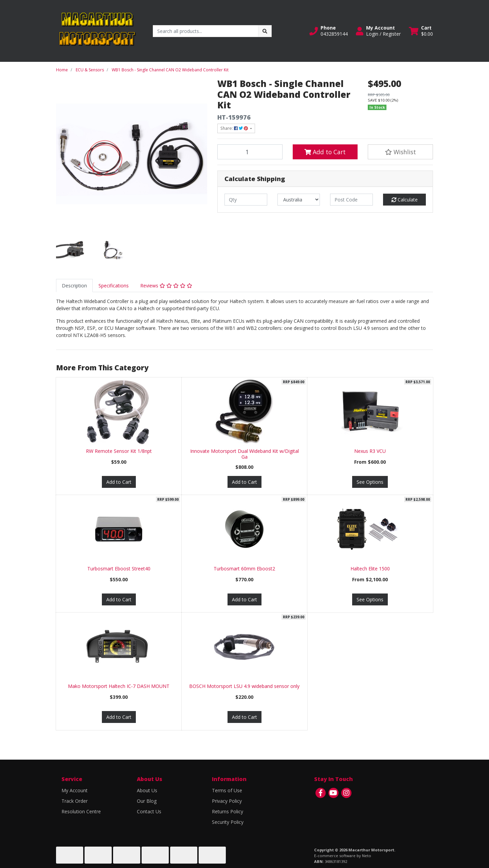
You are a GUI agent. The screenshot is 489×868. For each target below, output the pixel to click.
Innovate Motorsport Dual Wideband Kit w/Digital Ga (244, 454)
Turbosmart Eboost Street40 (119, 569)
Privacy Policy (227, 801)
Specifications (114, 286)
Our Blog (147, 801)
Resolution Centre (81, 811)
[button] (329, 31)
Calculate (405, 200)
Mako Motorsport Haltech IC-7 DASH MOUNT (119, 686)
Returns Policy (228, 811)
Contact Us (149, 811)
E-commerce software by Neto (343, 856)
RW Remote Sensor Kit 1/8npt (119, 451)
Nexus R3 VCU (370, 451)
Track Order (75, 801)
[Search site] (265, 31)
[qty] (246, 200)
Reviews (166, 286)
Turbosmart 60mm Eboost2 (244, 569)
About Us (147, 790)
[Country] (299, 200)
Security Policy (228, 822)
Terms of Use (227, 790)
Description (74, 286)
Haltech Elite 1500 (370, 569)
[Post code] (351, 200)
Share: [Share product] (235, 128)
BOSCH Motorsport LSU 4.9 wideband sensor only (244, 686)
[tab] (74, 286)
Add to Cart (325, 152)
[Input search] (206, 31)
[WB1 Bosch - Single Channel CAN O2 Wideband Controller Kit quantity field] (250, 152)
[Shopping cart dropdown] (421, 31)
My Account (75, 790)
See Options (370, 482)
